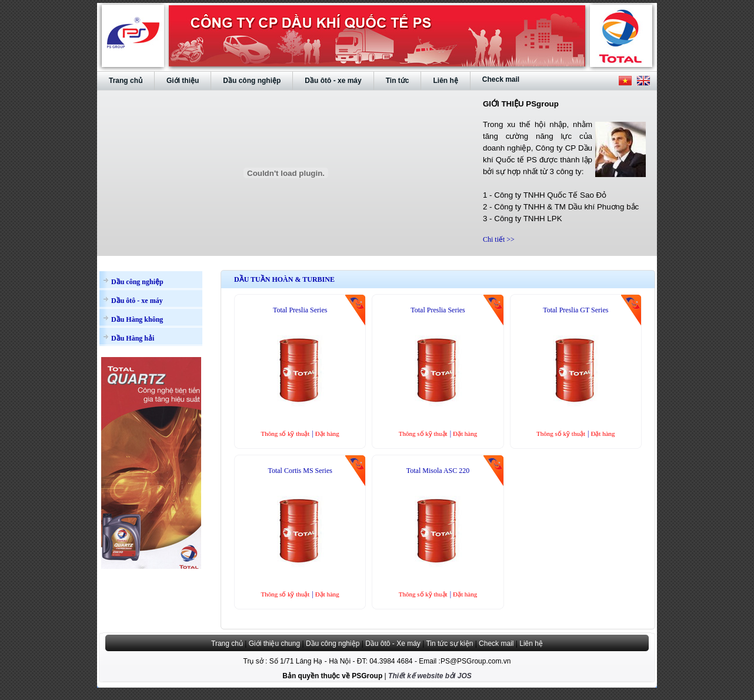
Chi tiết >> (499, 239)
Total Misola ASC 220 (438, 471)
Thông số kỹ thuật (285, 434)
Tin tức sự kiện (449, 644)
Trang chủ (227, 644)
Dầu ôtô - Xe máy (393, 644)
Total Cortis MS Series (300, 471)
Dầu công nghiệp (333, 644)
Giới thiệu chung (274, 644)
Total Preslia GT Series (575, 310)
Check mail (496, 644)
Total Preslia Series (300, 310)
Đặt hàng (327, 434)
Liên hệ (531, 644)
